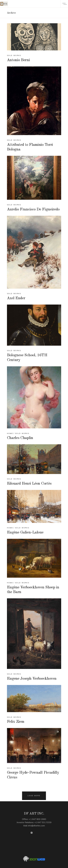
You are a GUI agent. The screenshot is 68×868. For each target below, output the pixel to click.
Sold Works (14, 55)
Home (10, 433)
